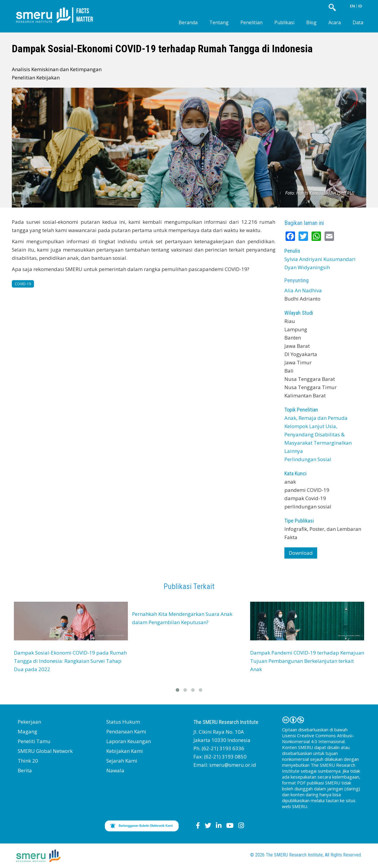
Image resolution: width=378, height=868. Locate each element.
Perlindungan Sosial (308, 459)
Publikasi (284, 22)
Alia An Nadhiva (303, 290)
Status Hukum (123, 722)
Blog (311, 22)
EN (352, 6)
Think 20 (28, 761)
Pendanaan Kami (126, 731)
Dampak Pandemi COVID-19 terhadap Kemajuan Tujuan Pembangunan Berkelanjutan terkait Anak (307, 661)
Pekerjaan (29, 722)
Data (358, 22)
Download (301, 553)
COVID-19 (23, 284)
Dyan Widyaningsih (307, 267)
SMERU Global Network (45, 751)
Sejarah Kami (122, 761)
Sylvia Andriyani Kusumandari (320, 259)
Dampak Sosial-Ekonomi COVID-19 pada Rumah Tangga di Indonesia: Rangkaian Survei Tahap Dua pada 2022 (70, 661)
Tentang (219, 22)
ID (360, 6)
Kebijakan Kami (125, 751)
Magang (27, 731)
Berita (25, 770)
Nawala (115, 770)
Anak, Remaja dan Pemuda (316, 418)
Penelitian (251, 22)
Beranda (188, 22)
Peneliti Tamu (34, 741)
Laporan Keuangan (129, 741)
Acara (335, 22)
